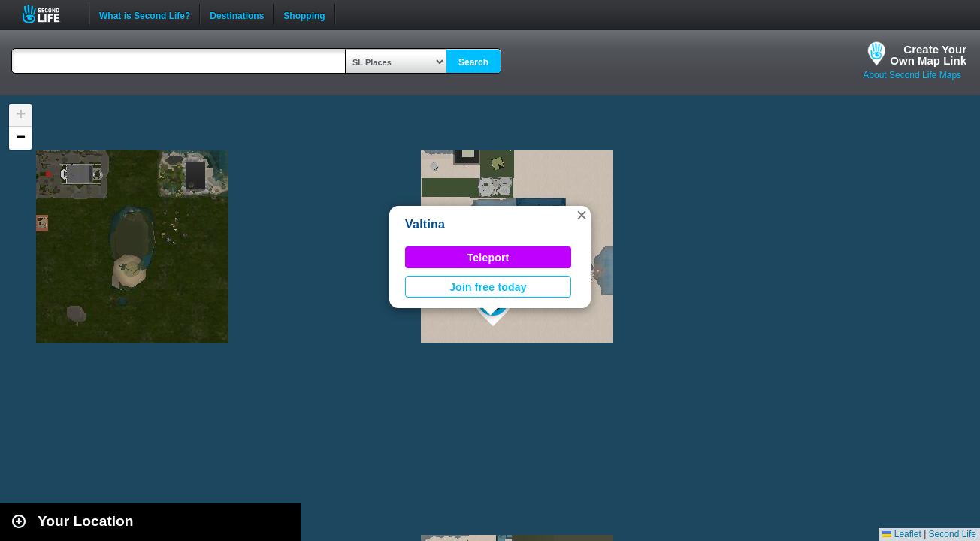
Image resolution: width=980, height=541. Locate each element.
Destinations (237, 14)
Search (473, 62)
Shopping (304, 14)
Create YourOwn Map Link (928, 55)
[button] (582, 215)
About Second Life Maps (912, 75)
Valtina (425, 224)
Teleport (488, 258)
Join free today (488, 287)
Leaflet (901, 534)
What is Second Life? (145, 14)
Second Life (49, 14)
